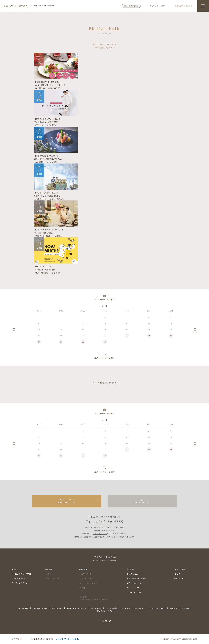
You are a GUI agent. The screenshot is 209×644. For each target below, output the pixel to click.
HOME (14, 569)
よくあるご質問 (179, 569)
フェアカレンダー (100, 533)
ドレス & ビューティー (136, 574)
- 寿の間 (82, 588)
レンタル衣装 (111, 608)
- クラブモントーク (86, 578)
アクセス (177, 574)
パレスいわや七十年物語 (21, 574)
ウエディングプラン (19, 583)
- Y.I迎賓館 (94, 598)
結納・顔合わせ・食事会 (136, 578)
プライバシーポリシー (106, 611)
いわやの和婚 (23, 608)
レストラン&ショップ (157, 608)
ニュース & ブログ (134, 592)
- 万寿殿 (48, 574)
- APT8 (81, 592)
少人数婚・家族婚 (40, 608)
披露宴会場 (83, 569)
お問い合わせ (179, 578)
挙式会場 (48, 569)
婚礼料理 (130, 569)
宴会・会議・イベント (136, 583)
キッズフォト (96, 608)
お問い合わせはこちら (142, 501)
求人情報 (185, 608)
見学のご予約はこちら (67, 501)
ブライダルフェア (19, 578)
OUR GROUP (17, 639)
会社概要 (174, 608)
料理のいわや (57, 608)
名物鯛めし (139, 608)
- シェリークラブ (85, 574)
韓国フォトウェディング (77, 608)
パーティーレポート (135, 588)
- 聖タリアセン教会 (52, 578)
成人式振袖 (126, 608)
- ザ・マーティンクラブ (88, 583)
